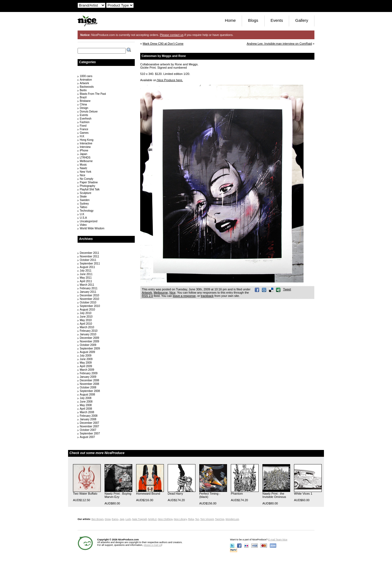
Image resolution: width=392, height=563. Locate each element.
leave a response (184, 296)
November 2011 (89, 256)
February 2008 (89, 416)
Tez (197, 519)
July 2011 (86, 271)
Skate (83, 197)
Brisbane (85, 101)
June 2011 (86, 274)
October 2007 (88, 430)
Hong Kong (87, 140)
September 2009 (90, 349)
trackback (207, 296)
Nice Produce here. (170, 80)
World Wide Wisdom (92, 228)
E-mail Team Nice (278, 540)
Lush (128, 519)
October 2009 (88, 345)
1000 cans (86, 76)
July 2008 (86, 398)
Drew (108, 519)
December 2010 (89, 295)
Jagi (122, 519)
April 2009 (86, 366)
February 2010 (89, 331)
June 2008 (86, 402)
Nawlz (83, 168)
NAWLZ (152, 519)
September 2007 (90, 433)
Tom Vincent (207, 519)
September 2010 (90, 306)
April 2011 (86, 281)
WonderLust (232, 519)
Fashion (85, 122)
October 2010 (88, 302)
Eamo (115, 519)
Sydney (84, 204)
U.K (82, 214)
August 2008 (87, 395)
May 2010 (86, 320)
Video (83, 225)
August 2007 (87, 437)
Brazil (83, 97)
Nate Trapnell (139, 519)
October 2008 (88, 387)
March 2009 (87, 370)
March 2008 (87, 412)
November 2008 (89, 384)
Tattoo (83, 207)
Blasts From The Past (93, 94)
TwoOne (220, 519)
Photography (88, 186)
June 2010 (86, 317)
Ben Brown (97, 519)
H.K (82, 136)
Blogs (253, 20)
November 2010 (89, 299)
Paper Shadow (89, 182)
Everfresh (86, 119)
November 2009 (89, 341)
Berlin (83, 90)
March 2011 (87, 285)
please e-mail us (153, 545)
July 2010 (86, 313)
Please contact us (172, 35)
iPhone (84, 150)
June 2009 (86, 359)
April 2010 (86, 324)
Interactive (86, 143)
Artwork (147, 293)
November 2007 (89, 426)
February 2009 (89, 373)
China (83, 104)
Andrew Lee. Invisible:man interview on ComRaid (279, 44)
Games (84, 133)
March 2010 (87, 327)
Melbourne (161, 293)
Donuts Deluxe (89, 112)
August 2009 (87, 352)
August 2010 (87, 310)
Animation (86, 80)
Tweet (287, 289)
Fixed (83, 126)
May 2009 (86, 363)
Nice (173, 293)
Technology (87, 211)
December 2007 (89, 423)
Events (277, 20)
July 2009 (86, 356)
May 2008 (86, 405)
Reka (191, 519)
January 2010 (88, 334)
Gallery (302, 20)
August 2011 (87, 267)
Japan (83, 154)
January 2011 (88, 292)
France (84, 129)
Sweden (85, 200)
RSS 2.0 (147, 296)
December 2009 (89, 338)
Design (84, 108)
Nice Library (180, 519)
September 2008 (90, 391)
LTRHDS (85, 158)
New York (85, 172)
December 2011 (89, 253)
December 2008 (89, 380)
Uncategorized (88, 221)
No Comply (86, 179)
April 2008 (86, 409)
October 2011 (88, 260)
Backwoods (87, 87)
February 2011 (89, 288)
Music (83, 165)
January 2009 (88, 377)
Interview (85, 147)
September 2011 (90, 264)
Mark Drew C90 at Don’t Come (163, 44)
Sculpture (85, 193)
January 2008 (88, 419)
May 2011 (86, 278)
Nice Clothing (165, 519)
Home (230, 20)
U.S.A (83, 218)
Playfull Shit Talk (90, 189)
